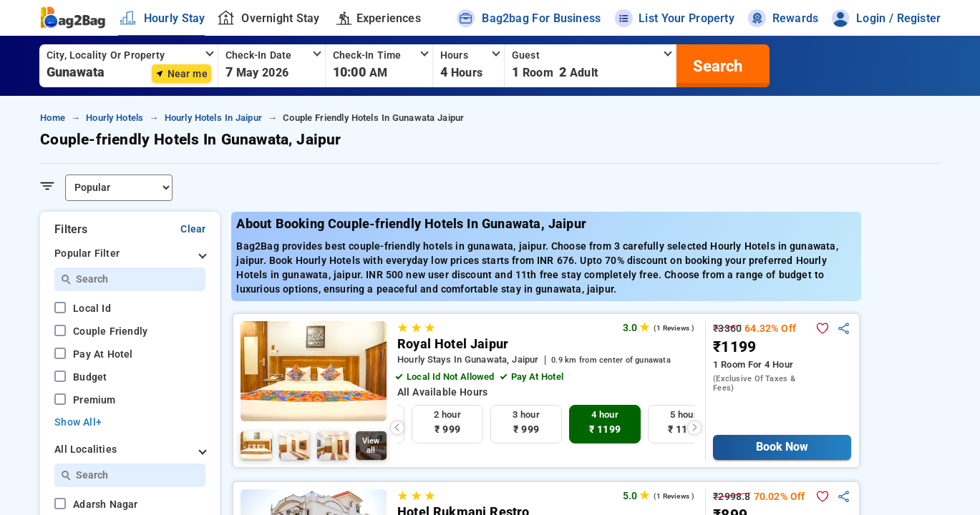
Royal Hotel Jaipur (453, 344)
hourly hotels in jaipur (213, 118)
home (53, 118)
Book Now (782, 447)
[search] (716, 66)
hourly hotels (115, 118)
